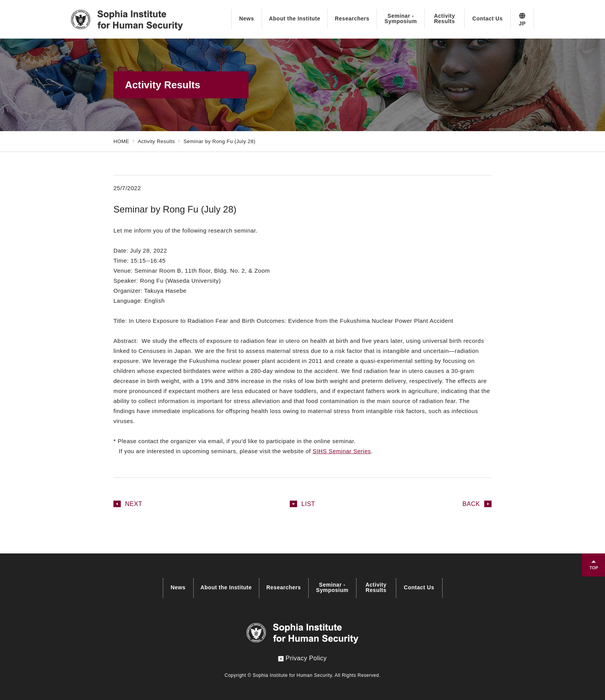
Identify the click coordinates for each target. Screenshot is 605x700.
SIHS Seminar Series (342, 451)
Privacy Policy (302, 658)
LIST (308, 504)
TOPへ (593, 565)
